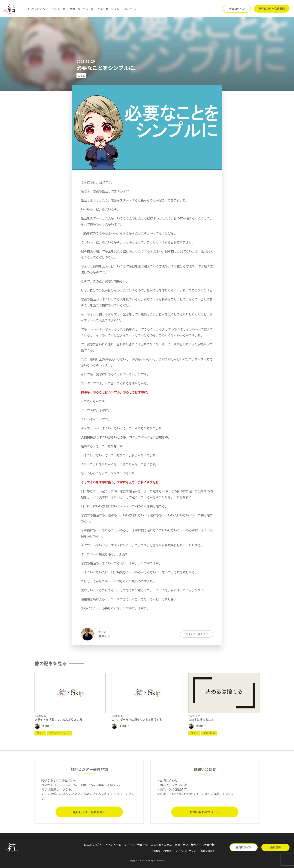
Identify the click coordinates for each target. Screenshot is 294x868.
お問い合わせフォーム (205, 812)
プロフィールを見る (196, 634)
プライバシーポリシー (187, 851)
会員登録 (275, 847)
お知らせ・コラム (108, 9)
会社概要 (156, 851)
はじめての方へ (36, 9)
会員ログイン (237, 9)
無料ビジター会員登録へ (89, 812)
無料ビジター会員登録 (272, 8)
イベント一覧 (57, 9)
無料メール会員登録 (203, 845)
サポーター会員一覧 (82, 9)
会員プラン (130, 9)
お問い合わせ (208, 851)
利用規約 (168, 851)
